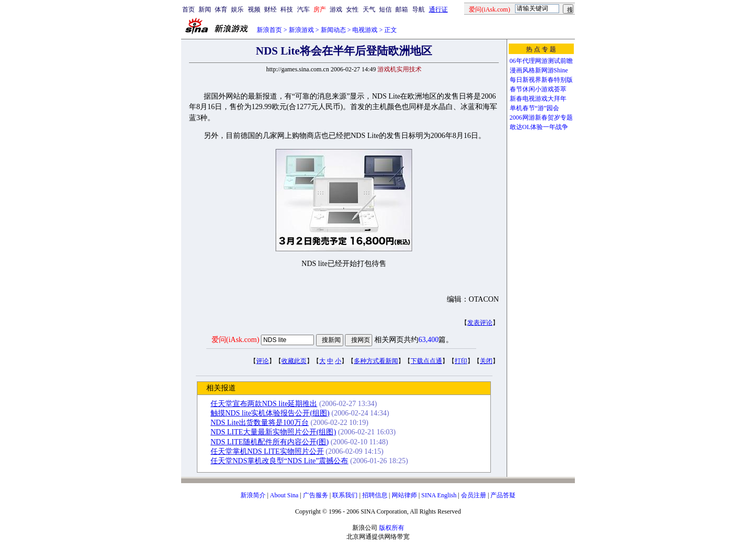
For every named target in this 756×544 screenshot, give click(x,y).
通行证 (438, 9)
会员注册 (474, 495)
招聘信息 (375, 495)
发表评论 (480, 323)
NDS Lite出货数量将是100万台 (260, 423)
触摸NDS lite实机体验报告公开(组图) (270, 413)
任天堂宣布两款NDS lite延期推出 (264, 404)
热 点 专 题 (541, 49)
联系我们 (345, 495)
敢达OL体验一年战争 (539, 127)
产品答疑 (503, 495)
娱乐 (237, 9)
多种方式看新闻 (376, 361)
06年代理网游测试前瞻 (541, 61)
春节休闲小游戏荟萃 (538, 89)
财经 (270, 9)
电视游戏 (365, 30)
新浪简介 (253, 495)
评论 (262, 361)
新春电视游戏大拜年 (538, 99)
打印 (461, 361)
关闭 (486, 361)
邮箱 (402, 9)
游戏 (336, 9)
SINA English (439, 495)
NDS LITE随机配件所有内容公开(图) (270, 442)
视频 (254, 9)
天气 (369, 9)
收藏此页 (294, 361)
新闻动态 (333, 30)
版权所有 (392, 528)
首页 (188, 9)
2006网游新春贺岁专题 (541, 118)
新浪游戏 (301, 30)
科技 (287, 9)
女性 (352, 9)
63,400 (429, 340)
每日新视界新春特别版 (541, 80)
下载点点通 (426, 361)
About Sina (284, 495)
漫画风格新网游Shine (539, 70)
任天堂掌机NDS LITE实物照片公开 (267, 451)
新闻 (205, 9)
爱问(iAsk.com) (235, 340)
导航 (418, 9)
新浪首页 (269, 30)
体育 (221, 9)
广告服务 (316, 495)
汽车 (303, 9)
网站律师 (404, 495)
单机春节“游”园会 (535, 108)
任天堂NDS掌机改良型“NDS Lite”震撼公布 (280, 461)
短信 (385, 9)
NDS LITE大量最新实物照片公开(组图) (273, 432)
